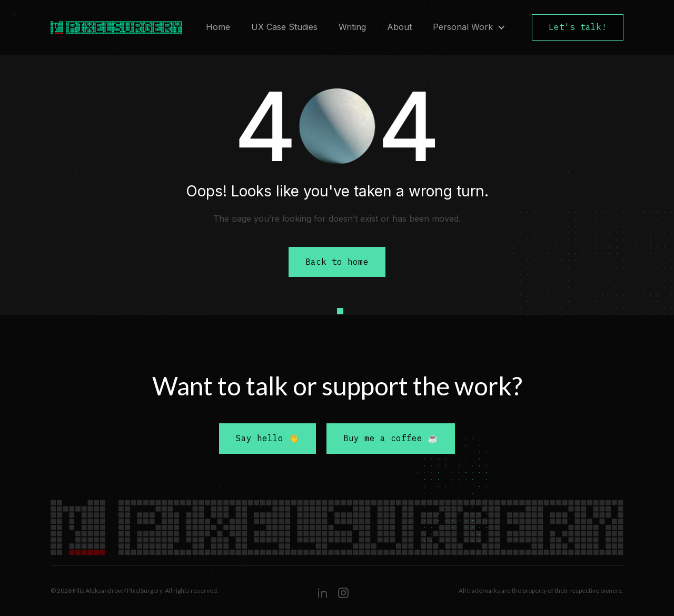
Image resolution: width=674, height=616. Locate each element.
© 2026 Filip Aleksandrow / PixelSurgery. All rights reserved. (135, 590)
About (399, 27)
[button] (469, 27)
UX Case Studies (284, 27)
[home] (111, 27)
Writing (352, 27)
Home (218, 27)
